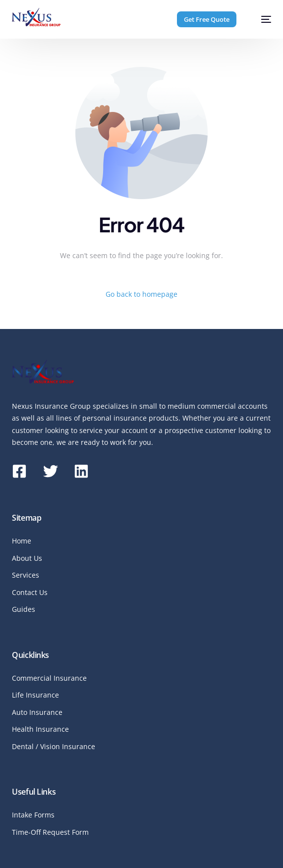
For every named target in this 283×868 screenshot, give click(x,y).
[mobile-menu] (261, 19)
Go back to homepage (141, 294)
